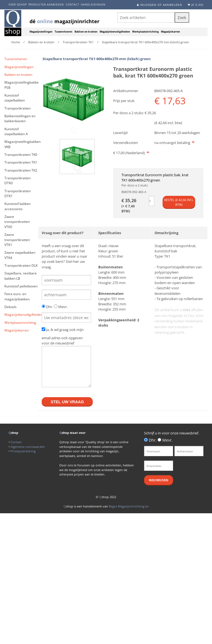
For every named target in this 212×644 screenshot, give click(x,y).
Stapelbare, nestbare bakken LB (21, 276)
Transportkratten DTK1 (18, 193)
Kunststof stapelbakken (15, 98)
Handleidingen (93, 5)
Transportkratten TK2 (21, 170)
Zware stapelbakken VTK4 (20, 255)
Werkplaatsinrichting (145, 32)
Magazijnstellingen (41, 32)
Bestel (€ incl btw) (179, 202)
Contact (72, 5)
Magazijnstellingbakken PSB (21, 85)
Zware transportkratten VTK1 (17, 240)
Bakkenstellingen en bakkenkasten (20, 118)
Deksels (10, 307)
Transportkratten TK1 (21, 162)
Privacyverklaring (23, 451)
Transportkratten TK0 (21, 155)
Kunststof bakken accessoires (18, 206)
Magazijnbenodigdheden (115, 32)
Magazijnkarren (170, 32)
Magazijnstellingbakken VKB (21, 144)
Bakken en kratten (86, 32)
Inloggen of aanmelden (161, 5)
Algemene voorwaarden (28, 447)
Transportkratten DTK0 (18, 181)
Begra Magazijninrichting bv (129, 506)
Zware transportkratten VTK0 (17, 222)
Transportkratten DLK (21, 265)
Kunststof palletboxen (21, 286)
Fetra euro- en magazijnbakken (17, 296)
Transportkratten (18, 108)
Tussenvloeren (63, 32)
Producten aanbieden (46, 5)
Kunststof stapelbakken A (16, 131)
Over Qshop (18, 5)
